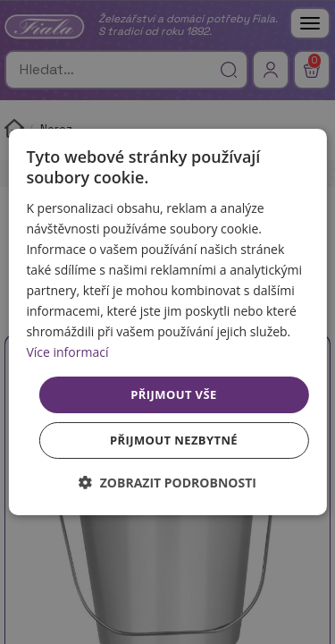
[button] (167, 483)
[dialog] (167, 322)
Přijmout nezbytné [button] (174, 440)
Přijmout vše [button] (173, 394)
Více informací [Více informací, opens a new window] (67, 352)
